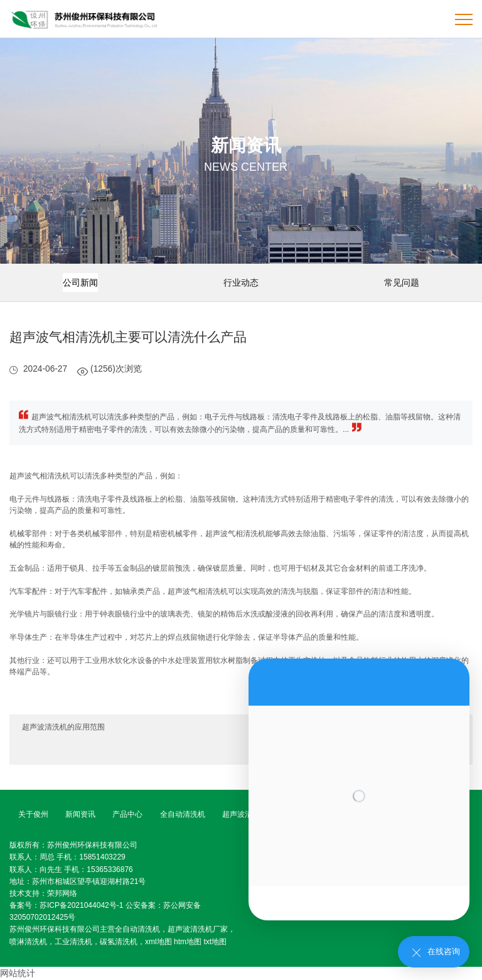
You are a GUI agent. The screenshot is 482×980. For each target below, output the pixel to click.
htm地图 (188, 942)
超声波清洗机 (245, 814)
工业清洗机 (73, 942)
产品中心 (127, 814)
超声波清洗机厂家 (198, 929)
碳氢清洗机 (119, 942)
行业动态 (241, 283)
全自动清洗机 (183, 814)
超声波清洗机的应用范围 (63, 727)
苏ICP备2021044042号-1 (81, 905)
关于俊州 (33, 814)
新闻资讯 (80, 814)
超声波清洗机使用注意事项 (415, 752)
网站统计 (18, 973)
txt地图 (215, 942)
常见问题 (402, 283)
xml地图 (158, 942)
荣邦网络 (62, 893)
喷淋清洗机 (28, 942)
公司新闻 (80, 283)
